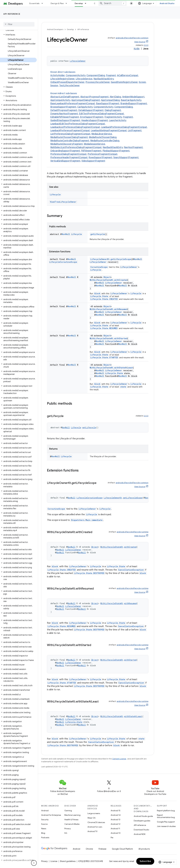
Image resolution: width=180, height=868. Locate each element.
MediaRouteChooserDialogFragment (69, 137)
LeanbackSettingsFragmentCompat (109, 131)
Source (44, 824)
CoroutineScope (99, 267)
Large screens (94, 813)
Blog (43, 833)
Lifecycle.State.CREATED (104, 299)
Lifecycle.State (99, 296)
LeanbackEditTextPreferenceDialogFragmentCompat (78, 124)
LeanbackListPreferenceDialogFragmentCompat (75, 127)
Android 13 (115, 820)
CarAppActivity (85, 107)
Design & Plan (57, 3)
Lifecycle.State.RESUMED (104, 328)
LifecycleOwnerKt (100, 259)
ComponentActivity (76, 75)
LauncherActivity (117, 120)
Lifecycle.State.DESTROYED (89, 573)
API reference (12, 14)
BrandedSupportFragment (134, 104)
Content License (119, 759)
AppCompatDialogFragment (86, 100)
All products (144, 849)
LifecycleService (84, 79)
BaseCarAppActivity (131, 100)
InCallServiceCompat (128, 75)
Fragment (111, 75)
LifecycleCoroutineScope (63, 262)
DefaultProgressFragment (64, 110)
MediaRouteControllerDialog (105, 141)
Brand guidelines (68, 861)
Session (54, 86)
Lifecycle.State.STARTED (104, 357)
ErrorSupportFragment (92, 117)
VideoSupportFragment (93, 161)
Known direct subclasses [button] (99, 79)
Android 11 (115, 829)
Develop (70, 29)
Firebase (102, 849)
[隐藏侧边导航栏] (34, 863)
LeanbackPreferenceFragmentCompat (70, 131)
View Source (140, 42)
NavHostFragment (133, 147)
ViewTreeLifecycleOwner (63, 202)
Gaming (68, 811)
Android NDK (140, 834)
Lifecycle (55, 195)
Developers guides (142, 821)
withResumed (121, 309)
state (123, 387)
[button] (18, 35)
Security (45, 820)
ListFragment (135, 131)
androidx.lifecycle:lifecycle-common (132, 38)
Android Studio (167, 3)
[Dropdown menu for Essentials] (43, 3)
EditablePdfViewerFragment (65, 117)
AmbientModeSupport (133, 97)
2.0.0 (146, 45)
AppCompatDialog (110, 100)
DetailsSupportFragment (91, 110)
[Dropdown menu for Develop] (87, 3)
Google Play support (166, 822)
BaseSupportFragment (108, 104)
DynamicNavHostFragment (64, 114)
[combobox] (112, 3)
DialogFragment (113, 110)
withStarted (121, 338)
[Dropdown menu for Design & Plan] (67, 3)
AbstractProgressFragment (94, 97)
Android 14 (116, 815)
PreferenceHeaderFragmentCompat (69, 157)
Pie (112, 838)
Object (107, 277)
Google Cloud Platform (122, 849)
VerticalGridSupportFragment (65, 161)
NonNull (66, 234)
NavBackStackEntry (104, 79)
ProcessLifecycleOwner (98, 82)
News (44, 829)
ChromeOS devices (96, 822)
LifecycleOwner (78, 61)
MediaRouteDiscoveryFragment (67, 144)
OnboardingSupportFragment (65, 151)
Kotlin (137, 49)
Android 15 (116, 811)
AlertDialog (115, 97)
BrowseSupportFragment (63, 107)
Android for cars (95, 827)
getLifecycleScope (121, 259)
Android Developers (55, 29)
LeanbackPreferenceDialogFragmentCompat (124, 127)
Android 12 (116, 824)
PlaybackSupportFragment (116, 151)
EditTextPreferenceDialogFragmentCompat (101, 114)
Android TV (92, 831)
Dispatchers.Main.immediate (87, 520)
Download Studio (141, 830)
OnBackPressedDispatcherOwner (67, 82)
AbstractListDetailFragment (65, 97)
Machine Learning (72, 815)
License (54, 861)
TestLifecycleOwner (69, 86)
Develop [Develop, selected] (79, 3)
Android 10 (116, 833)
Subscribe (145, 861)
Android (45, 811)
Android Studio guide (143, 816)
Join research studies (166, 826)
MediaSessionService (94, 144)
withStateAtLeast (124, 368)
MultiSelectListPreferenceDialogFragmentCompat (76, 147)
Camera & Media (72, 824)
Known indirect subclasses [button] (99, 127)
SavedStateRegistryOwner (124, 82)
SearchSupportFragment (126, 157)
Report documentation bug (166, 816)
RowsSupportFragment (100, 157)
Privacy (68, 829)
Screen (142, 82)
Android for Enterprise (51, 815)
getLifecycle (98, 234)
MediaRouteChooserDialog (103, 137)
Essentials (35, 3)
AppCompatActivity (60, 100)
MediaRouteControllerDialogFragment (70, 141)
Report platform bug (166, 811)
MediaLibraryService (102, 134)
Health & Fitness (71, 820)
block (97, 293)
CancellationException (131, 570)
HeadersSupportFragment (95, 120)
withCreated (121, 280)
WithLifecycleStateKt (101, 280)
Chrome (89, 849)
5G (66, 833)
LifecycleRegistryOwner (62, 79)
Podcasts (45, 838)
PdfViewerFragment (91, 151)
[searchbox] (19, 24)
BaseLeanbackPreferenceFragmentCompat (73, 104)
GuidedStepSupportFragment (65, 120)
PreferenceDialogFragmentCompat (68, 154)
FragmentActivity (113, 117)
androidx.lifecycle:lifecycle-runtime (133, 532)
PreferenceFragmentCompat (102, 154)
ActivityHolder (58, 75)
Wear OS (91, 818)
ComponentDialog (96, 75)
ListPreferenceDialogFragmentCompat (70, 134)
